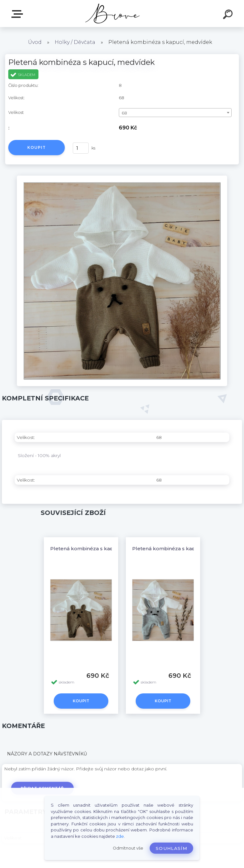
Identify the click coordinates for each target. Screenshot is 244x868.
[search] (229, 15)
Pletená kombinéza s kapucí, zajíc (174, 549)
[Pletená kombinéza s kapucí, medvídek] (122, 178)
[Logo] (113, 14)
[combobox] (175, 113)
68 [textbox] (124, 113)
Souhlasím (171, 848)
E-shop (18, 14)
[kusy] (81, 148)
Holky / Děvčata (75, 42)
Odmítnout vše (128, 848)
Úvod (35, 42)
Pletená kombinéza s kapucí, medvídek (100, 549)
